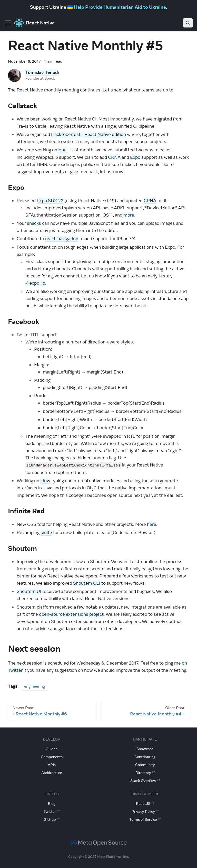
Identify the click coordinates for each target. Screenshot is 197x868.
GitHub (52, 819)
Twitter (52, 811)
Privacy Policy (145, 811)
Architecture (52, 773)
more (129, 215)
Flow (45, 481)
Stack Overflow (145, 781)
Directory (145, 773)
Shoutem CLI (87, 583)
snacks (34, 223)
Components (52, 757)
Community (145, 765)
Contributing (145, 757)
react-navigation (62, 239)
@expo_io (35, 283)
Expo (135, 157)
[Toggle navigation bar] (8, 23)
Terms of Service (145, 819)
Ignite (46, 533)
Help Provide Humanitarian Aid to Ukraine (120, 7)
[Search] (188, 23)
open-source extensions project (71, 614)
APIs (52, 765)
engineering (35, 686)
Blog (52, 804)
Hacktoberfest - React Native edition (88, 134)
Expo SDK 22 (50, 201)
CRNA (114, 157)
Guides (52, 749)
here (152, 524)
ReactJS (145, 804)
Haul (63, 150)
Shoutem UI (29, 591)
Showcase (145, 749)
